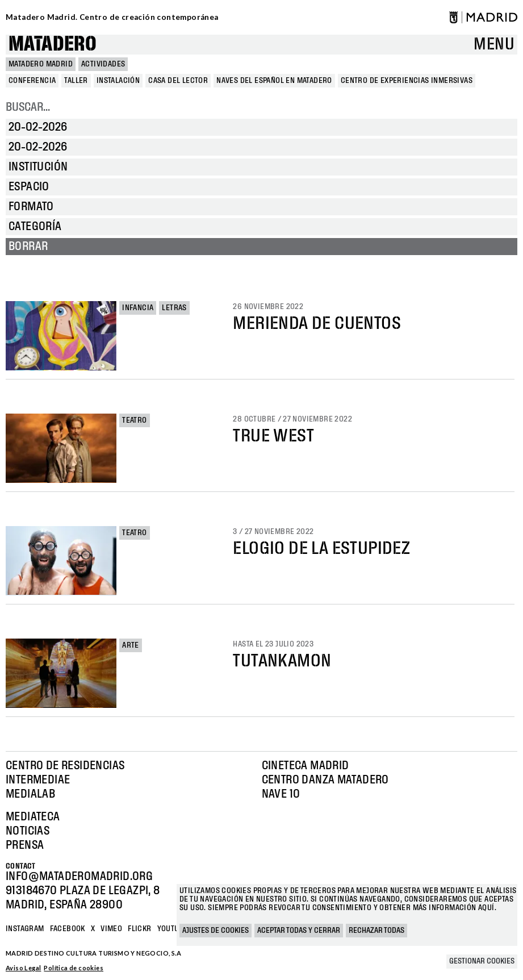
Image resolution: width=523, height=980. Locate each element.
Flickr (139, 929)
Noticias (28, 831)
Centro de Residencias (65, 766)
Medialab (30, 794)
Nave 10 (281, 794)
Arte (131, 645)
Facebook (68, 929)
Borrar (28, 247)
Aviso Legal (23, 968)
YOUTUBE (173, 929)
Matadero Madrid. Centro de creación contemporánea (112, 17)
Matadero (53, 45)
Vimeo (111, 929)
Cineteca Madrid (306, 766)
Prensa (25, 845)
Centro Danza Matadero (325, 780)
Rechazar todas (376, 931)
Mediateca (33, 817)
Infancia (138, 308)
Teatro (134, 420)
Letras (174, 308)
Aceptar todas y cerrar (299, 931)
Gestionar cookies (482, 961)
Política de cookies (74, 968)
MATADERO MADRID (41, 64)
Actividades (103, 64)
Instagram (25, 929)
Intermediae (38, 780)
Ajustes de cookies (216, 931)
